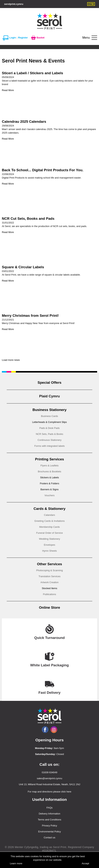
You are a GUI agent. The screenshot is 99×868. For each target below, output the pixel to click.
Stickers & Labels (49, 477)
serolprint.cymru (14, 4)
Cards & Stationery (49, 509)
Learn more (16, 863)
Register (23, 38)
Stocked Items (49, 588)
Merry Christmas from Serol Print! (30, 316)
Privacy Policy (49, 826)
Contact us (49, 837)
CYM (91, 4)
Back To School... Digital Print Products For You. (43, 170)
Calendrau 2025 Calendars (24, 122)
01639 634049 (49, 772)
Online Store (49, 607)
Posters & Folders (49, 483)
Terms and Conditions (50, 820)
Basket (38, 38)
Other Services (49, 564)
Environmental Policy (49, 832)
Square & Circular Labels (23, 267)
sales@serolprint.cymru (49, 778)
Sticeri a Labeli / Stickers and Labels (32, 73)
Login (9, 38)
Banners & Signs (49, 489)
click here (66, 792)
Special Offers (50, 383)
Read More (8, 90)
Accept (85, 863)
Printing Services (49, 459)
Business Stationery (49, 410)
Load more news (11, 360)
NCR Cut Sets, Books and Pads (28, 219)
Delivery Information (50, 814)
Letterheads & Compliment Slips (50, 422)
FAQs (49, 808)
